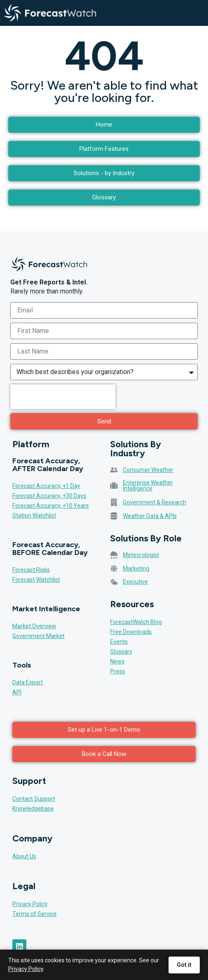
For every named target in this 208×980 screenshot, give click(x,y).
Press (118, 671)
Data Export (28, 682)
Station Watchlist (34, 515)
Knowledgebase (33, 809)
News (117, 661)
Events (119, 642)
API (17, 692)
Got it (184, 965)
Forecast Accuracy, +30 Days (49, 496)
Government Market (38, 636)
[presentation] (63, 397)
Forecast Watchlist (36, 580)
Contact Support (34, 799)
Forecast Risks (31, 570)
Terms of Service (35, 914)
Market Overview (34, 626)
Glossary (121, 652)
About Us (24, 856)
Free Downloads (131, 632)
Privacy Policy (30, 904)
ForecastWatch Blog (136, 622)
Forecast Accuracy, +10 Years (51, 506)
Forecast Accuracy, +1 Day (46, 486)
